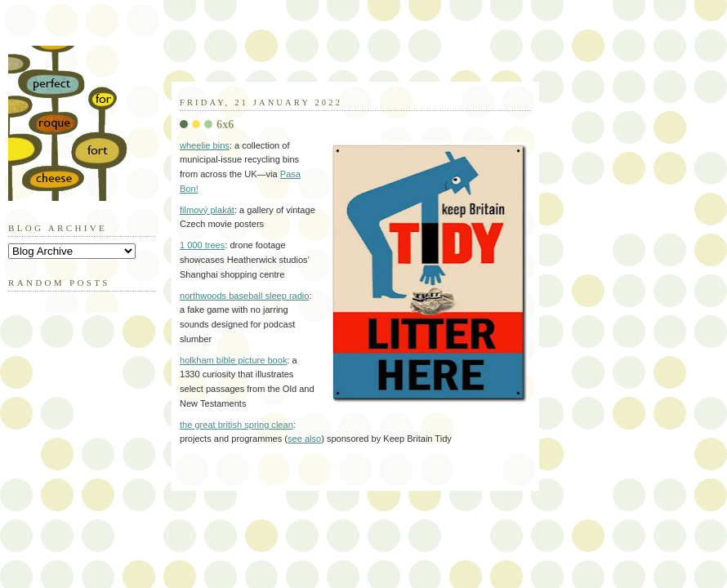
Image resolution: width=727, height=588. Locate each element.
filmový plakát (207, 210)
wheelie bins (205, 145)
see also (304, 439)
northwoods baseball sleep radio (244, 296)
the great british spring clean (236, 425)
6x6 (225, 124)
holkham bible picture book (233, 360)
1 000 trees (202, 245)
